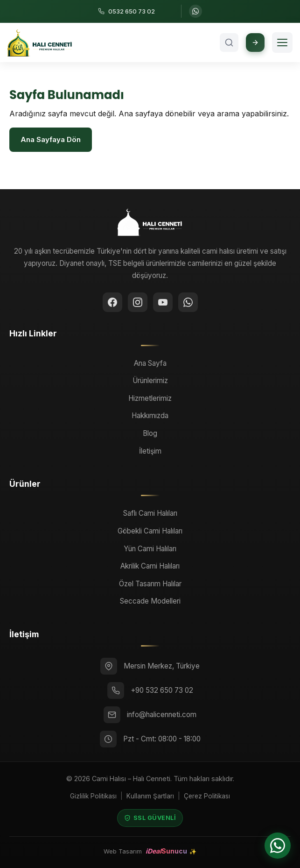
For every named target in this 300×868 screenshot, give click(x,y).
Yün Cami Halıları (150, 549)
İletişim (150, 451)
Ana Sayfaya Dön (51, 139)
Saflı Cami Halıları (150, 513)
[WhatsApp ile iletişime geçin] (195, 11)
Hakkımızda (150, 416)
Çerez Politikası (207, 796)
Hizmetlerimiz (150, 398)
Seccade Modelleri (150, 601)
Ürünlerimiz (150, 381)
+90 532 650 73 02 (162, 690)
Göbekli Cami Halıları (150, 531)
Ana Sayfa (150, 363)
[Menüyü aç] (282, 43)
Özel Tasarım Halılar (150, 584)
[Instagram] (138, 302)
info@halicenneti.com (162, 715)
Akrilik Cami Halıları (150, 566)
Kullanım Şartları (150, 796)
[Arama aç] (229, 43)
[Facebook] (112, 302)
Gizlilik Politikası (93, 796)
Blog (150, 433)
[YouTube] (163, 302)
